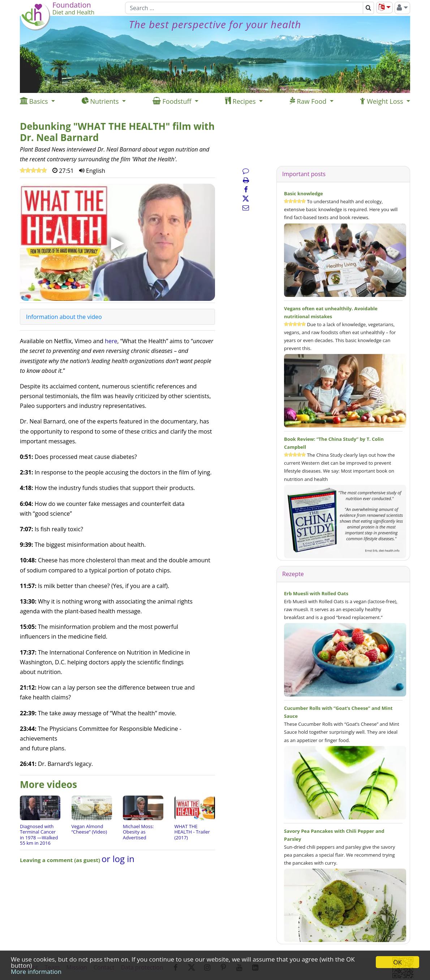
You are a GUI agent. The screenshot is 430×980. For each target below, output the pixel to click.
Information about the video (64, 317)
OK (397, 962)
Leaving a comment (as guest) (61, 860)
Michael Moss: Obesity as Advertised (138, 832)
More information (36, 972)
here (111, 341)
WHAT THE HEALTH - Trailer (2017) (192, 832)
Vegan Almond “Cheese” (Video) (89, 829)
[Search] (244, 8)
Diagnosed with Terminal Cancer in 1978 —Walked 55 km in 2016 (39, 835)
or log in (118, 859)
